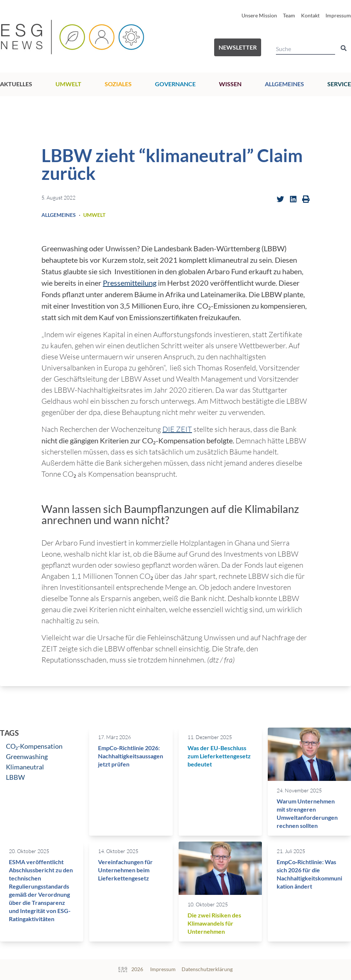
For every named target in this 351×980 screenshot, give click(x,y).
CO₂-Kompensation (34, 746)
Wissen (230, 84)
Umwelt (68, 84)
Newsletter (238, 47)
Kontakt (310, 15)
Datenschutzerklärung (207, 969)
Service (339, 84)
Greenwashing (27, 756)
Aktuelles (16, 84)
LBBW (15, 777)
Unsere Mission (259, 15)
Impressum (338, 15)
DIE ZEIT (177, 429)
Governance (175, 84)
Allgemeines (284, 84)
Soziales (118, 84)
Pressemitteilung (130, 283)
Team (289, 15)
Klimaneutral (25, 767)
